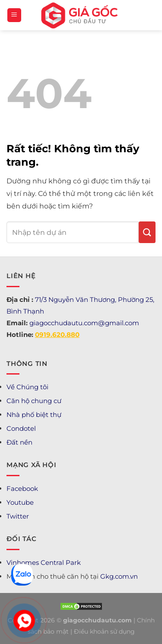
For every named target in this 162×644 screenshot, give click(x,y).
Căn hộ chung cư (34, 401)
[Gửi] (147, 232)
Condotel (21, 428)
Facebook (22, 489)
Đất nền (19, 442)
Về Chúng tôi (27, 387)
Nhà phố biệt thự (34, 415)
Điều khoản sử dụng (104, 631)
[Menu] (14, 15)
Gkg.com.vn (119, 576)
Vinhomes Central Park (44, 562)
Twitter (18, 516)
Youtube (20, 502)
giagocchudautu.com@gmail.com (84, 323)
